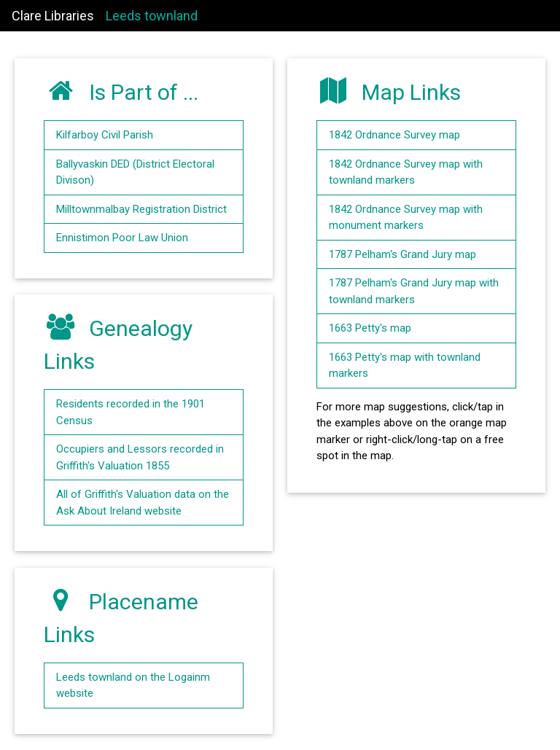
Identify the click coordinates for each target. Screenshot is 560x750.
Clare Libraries (53, 16)
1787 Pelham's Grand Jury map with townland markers (414, 291)
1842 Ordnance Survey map (394, 135)
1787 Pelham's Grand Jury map (402, 254)
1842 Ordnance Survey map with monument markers (406, 218)
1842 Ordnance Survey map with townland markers (406, 172)
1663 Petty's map (370, 328)
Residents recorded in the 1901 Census (131, 412)
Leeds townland (152, 16)
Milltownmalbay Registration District (141, 209)
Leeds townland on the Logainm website (133, 685)
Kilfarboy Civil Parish (105, 135)
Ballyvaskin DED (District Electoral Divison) (135, 172)
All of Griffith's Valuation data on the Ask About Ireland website (143, 503)
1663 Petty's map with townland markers (405, 366)
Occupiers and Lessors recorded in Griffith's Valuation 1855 (140, 457)
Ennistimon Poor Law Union (122, 238)
